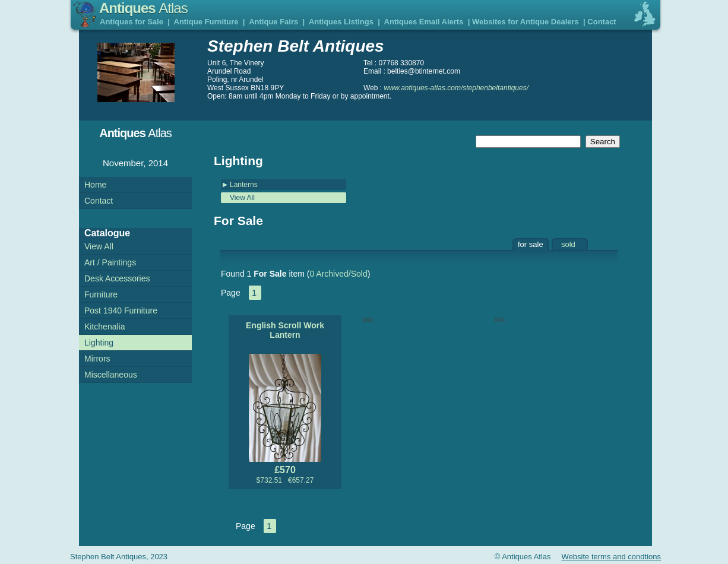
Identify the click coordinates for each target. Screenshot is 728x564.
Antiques (143, 8)
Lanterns (244, 185)
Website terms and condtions (611, 557)
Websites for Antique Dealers (526, 22)
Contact (602, 22)
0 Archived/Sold (338, 274)
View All (242, 198)
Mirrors (97, 359)
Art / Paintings (110, 262)
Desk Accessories (117, 278)
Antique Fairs (273, 22)
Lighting (99, 343)
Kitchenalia (105, 327)
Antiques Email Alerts (424, 22)
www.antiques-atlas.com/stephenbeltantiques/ (456, 88)
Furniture (101, 294)
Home (95, 185)
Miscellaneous (111, 375)
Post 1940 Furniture (121, 310)
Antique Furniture (206, 22)
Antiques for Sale (132, 22)
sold (568, 244)
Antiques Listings (341, 22)
